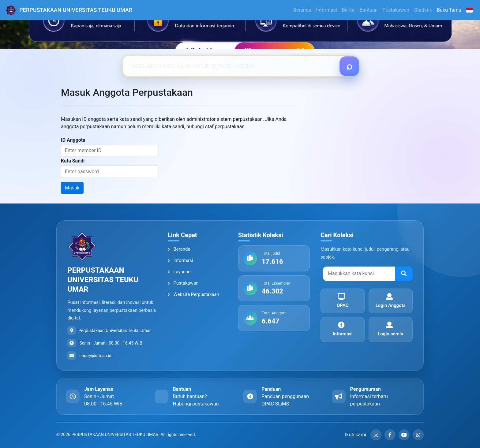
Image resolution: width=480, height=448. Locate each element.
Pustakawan (396, 10)
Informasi (327, 10)
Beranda (302, 10)
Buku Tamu (449, 10)
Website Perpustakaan (193, 294)
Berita (348, 10)
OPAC (341, 301)
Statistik (423, 10)
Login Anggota (390, 301)
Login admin (390, 329)
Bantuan (368, 10)
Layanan (179, 272)
